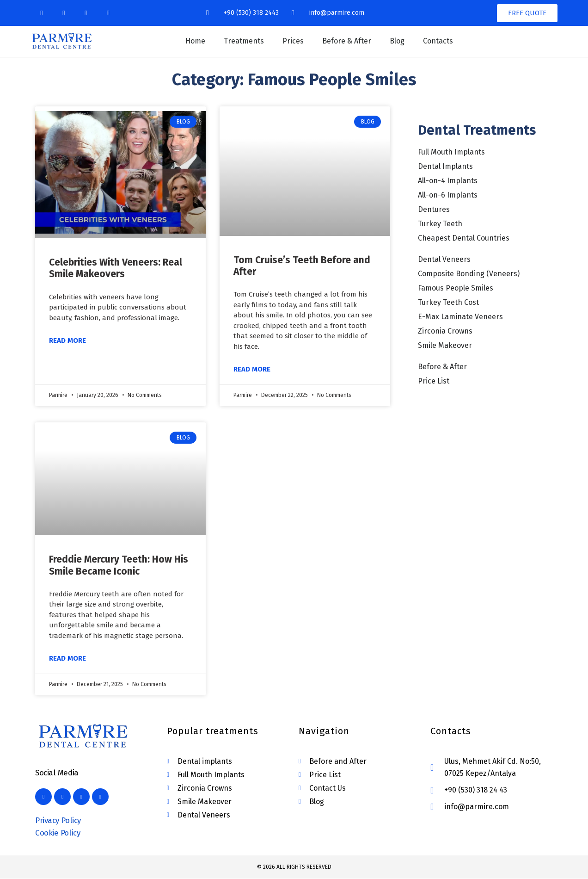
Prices (293, 41)
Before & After (347, 41)
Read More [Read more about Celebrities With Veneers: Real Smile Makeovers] (67, 340)
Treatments (244, 41)
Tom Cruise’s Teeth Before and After (302, 266)
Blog (397, 41)
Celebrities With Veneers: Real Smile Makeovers (116, 268)
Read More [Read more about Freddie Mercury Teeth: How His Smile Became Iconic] (67, 658)
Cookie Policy (58, 833)
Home (195, 41)
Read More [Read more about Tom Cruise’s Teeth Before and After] (252, 369)
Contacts (438, 41)
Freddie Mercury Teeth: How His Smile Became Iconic (119, 565)
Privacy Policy (58, 820)
